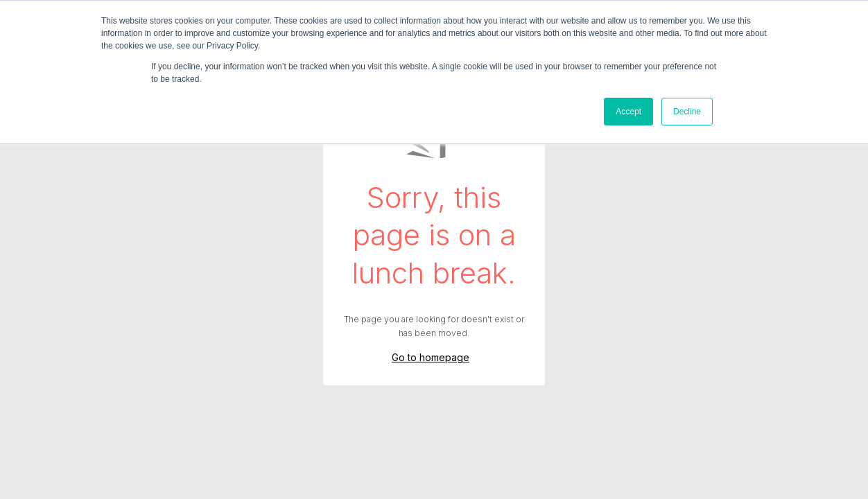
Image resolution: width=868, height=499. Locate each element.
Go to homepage (431, 357)
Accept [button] (628, 112)
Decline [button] (687, 112)
